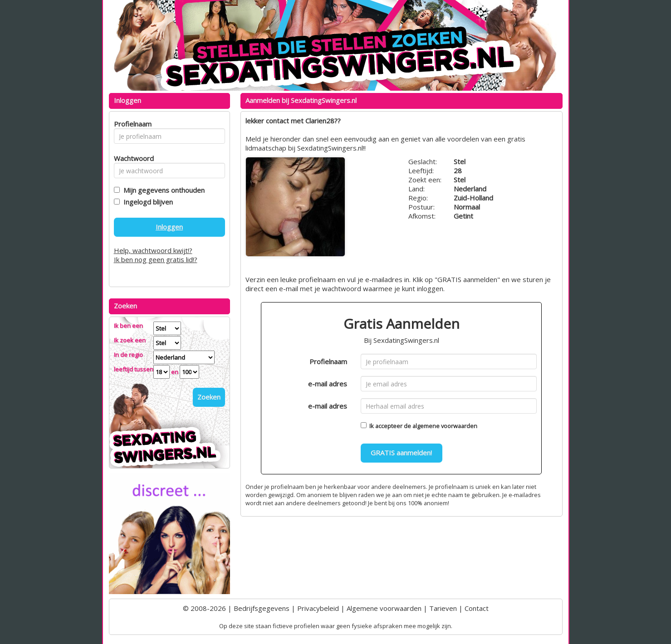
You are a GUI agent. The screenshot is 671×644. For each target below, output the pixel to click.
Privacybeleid (318, 608)
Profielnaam (328, 361)
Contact (477, 608)
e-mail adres (328, 384)
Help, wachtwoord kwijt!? (153, 250)
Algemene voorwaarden (384, 608)
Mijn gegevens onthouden (162, 190)
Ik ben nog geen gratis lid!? (156, 259)
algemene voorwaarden (445, 426)
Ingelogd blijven (146, 202)
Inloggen (169, 227)
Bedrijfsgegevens (262, 608)
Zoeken (209, 397)
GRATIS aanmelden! (401, 453)
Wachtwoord (131, 158)
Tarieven (443, 608)
